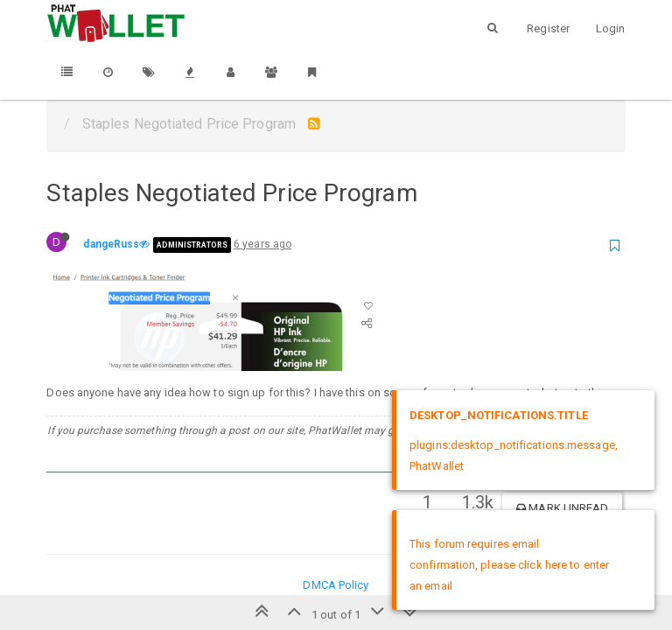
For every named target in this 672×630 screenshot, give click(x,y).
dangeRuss (111, 244)
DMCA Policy (336, 585)
